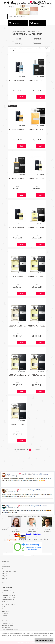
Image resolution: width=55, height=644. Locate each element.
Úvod (15, 32)
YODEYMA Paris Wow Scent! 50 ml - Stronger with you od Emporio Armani (17, 179)
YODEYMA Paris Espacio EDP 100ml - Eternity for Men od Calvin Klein (17, 277)
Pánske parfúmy (31, 32)
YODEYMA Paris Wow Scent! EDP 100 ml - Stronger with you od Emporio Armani (37, 129)
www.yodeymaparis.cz (26, 539)
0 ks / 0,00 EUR (39, 2)
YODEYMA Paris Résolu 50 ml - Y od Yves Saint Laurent (37, 80)
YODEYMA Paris (21, 32)
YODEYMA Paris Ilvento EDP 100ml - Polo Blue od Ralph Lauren (37, 277)
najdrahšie (30, 48)
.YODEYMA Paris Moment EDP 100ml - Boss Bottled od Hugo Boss (17, 424)
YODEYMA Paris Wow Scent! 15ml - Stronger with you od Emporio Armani (17, 129)
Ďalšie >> (38, 450)
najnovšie (38, 48)
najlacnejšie (22, 48)
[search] (46, 17)
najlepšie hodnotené (46, 49)
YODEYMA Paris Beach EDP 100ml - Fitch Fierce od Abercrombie (17, 375)
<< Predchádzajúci (20, 450)
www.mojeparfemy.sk (41, 539)
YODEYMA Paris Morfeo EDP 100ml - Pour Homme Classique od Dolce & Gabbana (17, 326)
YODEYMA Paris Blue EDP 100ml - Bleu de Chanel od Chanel (37, 326)
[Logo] (27, 10)
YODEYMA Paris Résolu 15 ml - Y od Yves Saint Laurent (17, 80)
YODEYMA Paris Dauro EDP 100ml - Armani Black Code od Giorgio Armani (37, 228)
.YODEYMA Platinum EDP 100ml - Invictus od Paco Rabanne (37, 375)
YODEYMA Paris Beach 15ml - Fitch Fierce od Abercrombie (37, 179)
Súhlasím (50, 640)
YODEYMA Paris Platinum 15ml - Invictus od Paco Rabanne (17, 228)
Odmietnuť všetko (41, 640)
